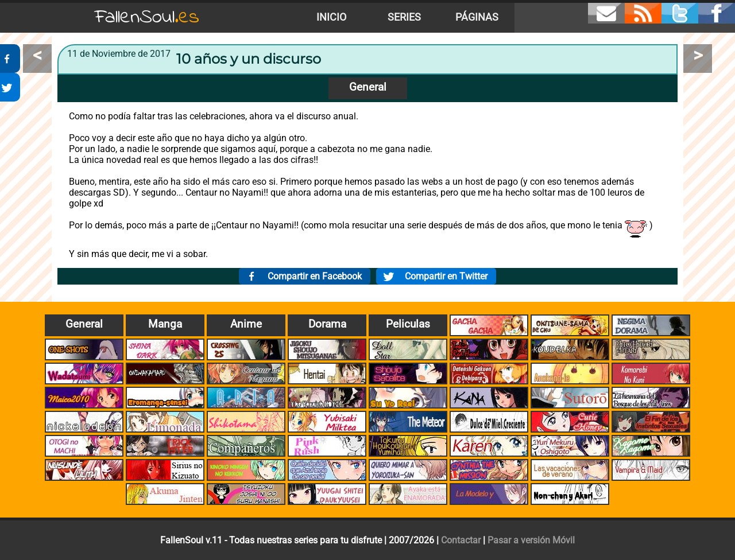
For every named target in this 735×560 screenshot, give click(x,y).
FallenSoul (147, 17)
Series (404, 17)
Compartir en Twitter (446, 276)
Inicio (331, 17)
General (368, 87)
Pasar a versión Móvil (531, 540)
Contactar (461, 540)
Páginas (477, 17)
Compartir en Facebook (315, 276)
